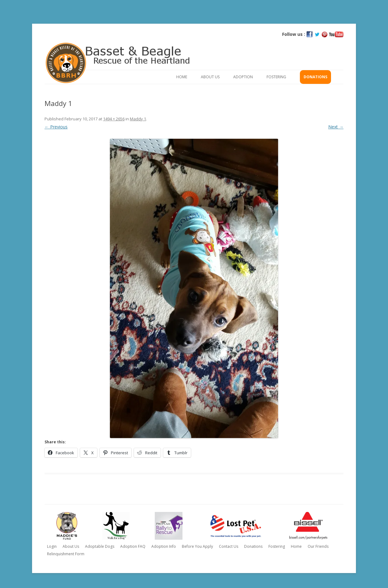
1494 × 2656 (114, 119)
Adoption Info (164, 546)
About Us (210, 77)
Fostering (276, 77)
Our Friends (318, 546)
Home (182, 77)
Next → (336, 127)
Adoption (243, 77)
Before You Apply (197, 546)
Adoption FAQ (133, 546)
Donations (315, 77)
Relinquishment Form (66, 554)
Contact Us (229, 546)
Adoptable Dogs (100, 546)
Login (52, 546)
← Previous (56, 127)
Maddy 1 (138, 119)
